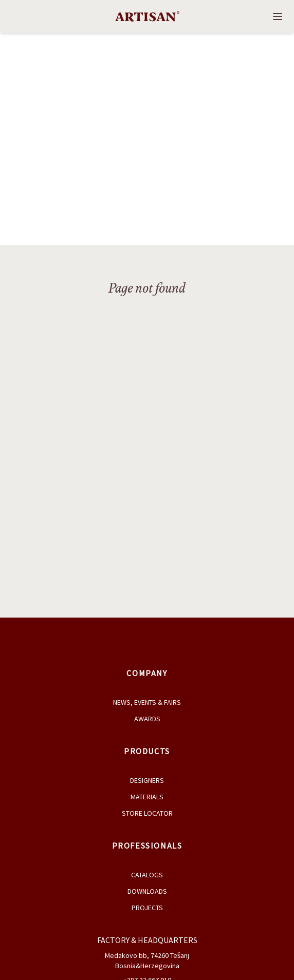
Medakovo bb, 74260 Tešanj (147, 955)
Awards (147, 719)
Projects (147, 908)
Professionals (147, 846)
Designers (147, 780)
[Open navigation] (278, 16)
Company (147, 673)
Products (147, 751)
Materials (147, 797)
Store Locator (147, 813)
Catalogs (147, 875)
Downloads (147, 891)
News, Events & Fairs (147, 702)
